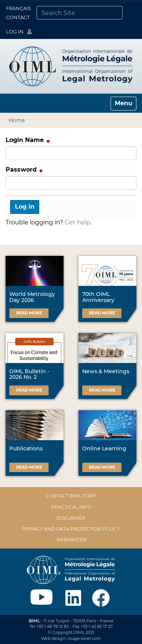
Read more (29, 313)
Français (18, 8)
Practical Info (71, 507)
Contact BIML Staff (71, 496)
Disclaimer (71, 518)
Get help (78, 222)
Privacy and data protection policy (71, 529)
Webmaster (71, 540)
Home (17, 120)
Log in (19, 31)
